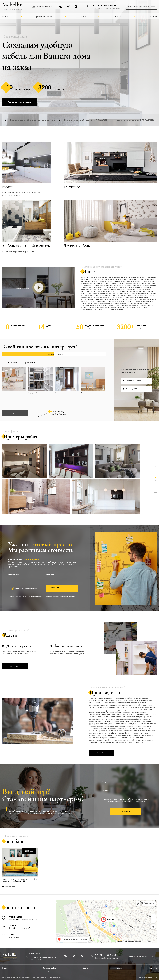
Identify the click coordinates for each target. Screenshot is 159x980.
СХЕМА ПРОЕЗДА (36, 960)
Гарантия (152, 16)
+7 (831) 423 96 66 (105, 5)
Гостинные (153, 971)
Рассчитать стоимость (141, 7)
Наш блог (86, 971)
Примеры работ (44, 16)
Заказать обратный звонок (106, 958)
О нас (5, 16)
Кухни (118, 971)
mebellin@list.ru (15, 937)
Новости (116, 16)
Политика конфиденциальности (49, 977)
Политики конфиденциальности (64, 596)
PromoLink (153, 977)
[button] (155, 477)
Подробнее (15, 666)
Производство (47, 971)
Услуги (82, 16)
